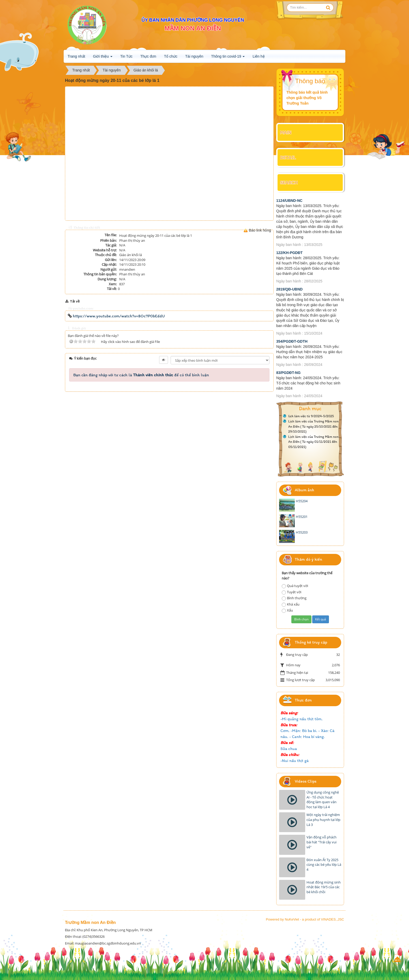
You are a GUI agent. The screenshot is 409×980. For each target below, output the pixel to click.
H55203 (302, 532)
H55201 (302, 517)
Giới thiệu (103, 58)
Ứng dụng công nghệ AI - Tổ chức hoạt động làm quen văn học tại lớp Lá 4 (323, 800)
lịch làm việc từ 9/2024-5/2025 (311, 416)
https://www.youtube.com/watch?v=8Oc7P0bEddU (116, 316)
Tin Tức (126, 56)
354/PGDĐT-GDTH (292, 341)
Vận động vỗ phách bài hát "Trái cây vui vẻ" (321, 842)
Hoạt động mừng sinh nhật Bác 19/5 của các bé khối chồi (324, 887)
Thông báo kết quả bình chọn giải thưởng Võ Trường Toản (307, 98)
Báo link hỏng (260, 230)
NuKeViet (292, 919)
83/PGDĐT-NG (288, 373)
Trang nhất (76, 56)
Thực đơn (148, 56)
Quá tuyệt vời (295, 586)
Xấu (287, 610)
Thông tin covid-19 (228, 58)
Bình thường (294, 598)
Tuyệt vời (291, 592)
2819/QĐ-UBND (289, 289)
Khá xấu (291, 604)
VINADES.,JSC (332, 919)
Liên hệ (258, 56)
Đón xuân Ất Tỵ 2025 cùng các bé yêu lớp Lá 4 (324, 865)
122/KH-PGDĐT (289, 253)
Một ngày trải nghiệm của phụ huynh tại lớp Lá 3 (323, 819)
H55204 (302, 501)
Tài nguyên (194, 56)
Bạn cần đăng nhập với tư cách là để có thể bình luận (141, 375)
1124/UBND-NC (289, 201)
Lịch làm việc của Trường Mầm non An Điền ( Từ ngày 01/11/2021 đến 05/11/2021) (314, 442)
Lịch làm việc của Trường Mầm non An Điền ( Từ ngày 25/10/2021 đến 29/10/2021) (314, 426)
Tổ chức (171, 56)
